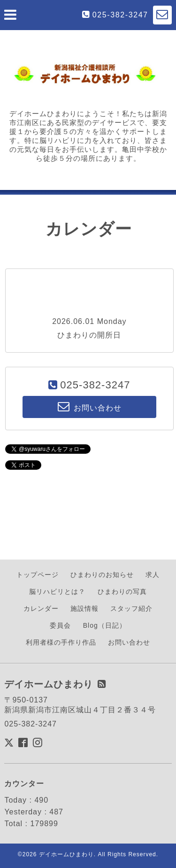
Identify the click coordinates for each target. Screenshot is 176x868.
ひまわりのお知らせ (102, 575)
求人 (153, 575)
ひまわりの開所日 (89, 335)
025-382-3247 (120, 15)
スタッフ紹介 (131, 608)
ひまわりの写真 (122, 592)
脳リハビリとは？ (57, 592)
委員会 (60, 625)
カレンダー (41, 608)
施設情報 (84, 608)
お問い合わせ (129, 642)
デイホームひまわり (66, 854)
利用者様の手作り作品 (61, 642)
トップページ (38, 575)
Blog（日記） (105, 625)
